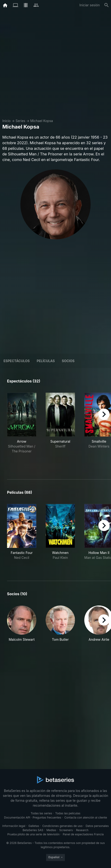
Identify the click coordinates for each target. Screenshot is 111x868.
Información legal (14, 826)
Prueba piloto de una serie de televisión (33, 834)
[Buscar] (107, 5)
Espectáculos (17, 361)
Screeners (66, 830)
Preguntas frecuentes (47, 817)
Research (82, 830)
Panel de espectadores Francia (83, 834)
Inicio (6, 121)
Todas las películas (68, 813)
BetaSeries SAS (33, 830)
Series (20, 121)
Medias (51, 830)
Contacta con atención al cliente (86, 817)
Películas (46, 361)
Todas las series (41, 813)
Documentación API (17, 817)
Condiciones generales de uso (62, 826)
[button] (22, 624)
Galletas (34, 826)
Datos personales (97, 826)
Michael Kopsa (42, 121)
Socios (68, 361)
